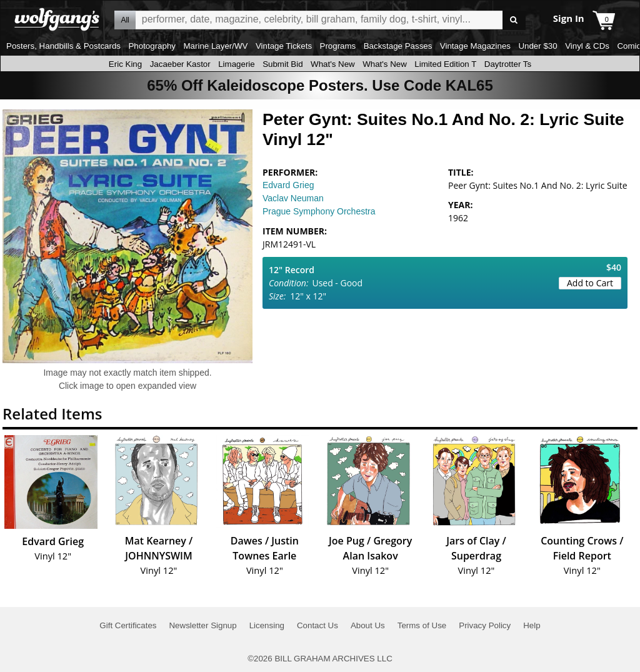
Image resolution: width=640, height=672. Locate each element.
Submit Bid (282, 64)
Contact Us (317, 625)
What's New (333, 64)
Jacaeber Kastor (180, 64)
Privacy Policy (485, 625)
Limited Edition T (445, 64)
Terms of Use (422, 625)
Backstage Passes (398, 46)
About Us (368, 625)
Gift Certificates (128, 625)
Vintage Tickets (284, 46)
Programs (338, 46)
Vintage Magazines (475, 46)
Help (532, 625)
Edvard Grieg (288, 185)
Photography (152, 46)
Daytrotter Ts (508, 64)
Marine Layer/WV (215, 46)
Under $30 (537, 46)
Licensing (267, 625)
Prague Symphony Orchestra (319, 211)
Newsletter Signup (202, 625)
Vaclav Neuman (293, 198)
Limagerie (237, 64)
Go (514, 20)
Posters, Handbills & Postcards (63, 46)
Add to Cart (590, 283)
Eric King (125, 64)
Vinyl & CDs (587, 46)
